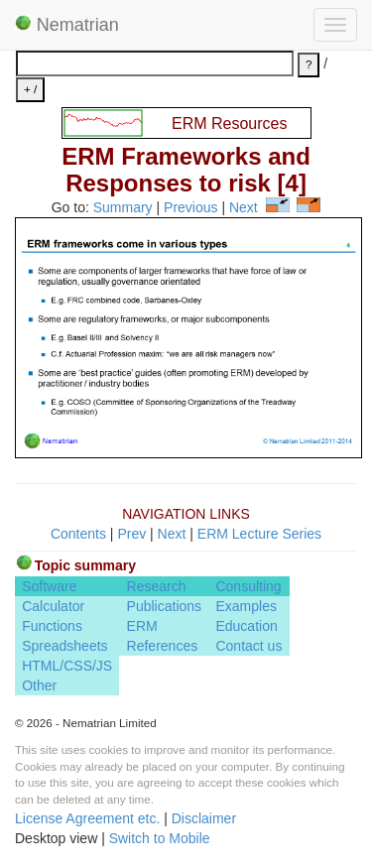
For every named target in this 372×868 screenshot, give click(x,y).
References (163, 646)
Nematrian (67, 25)
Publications (165, 606)
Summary (123, 207)
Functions (52, 626)
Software (49, 586)
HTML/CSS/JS (67, 666)
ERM (142, 626)
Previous (190, 207)
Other (39, 685)
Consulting (248, 586)
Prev (131, 534)
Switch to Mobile (160, 838)
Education (246, 626)
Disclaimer (204, 818)
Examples (246, 606)
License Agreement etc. (87, 818)
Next (244, 207)
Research (157, 586)
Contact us (248, 646)
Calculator (53, 606)
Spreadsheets (64, 646)
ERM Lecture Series (259, 534)
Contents (78, 534)
